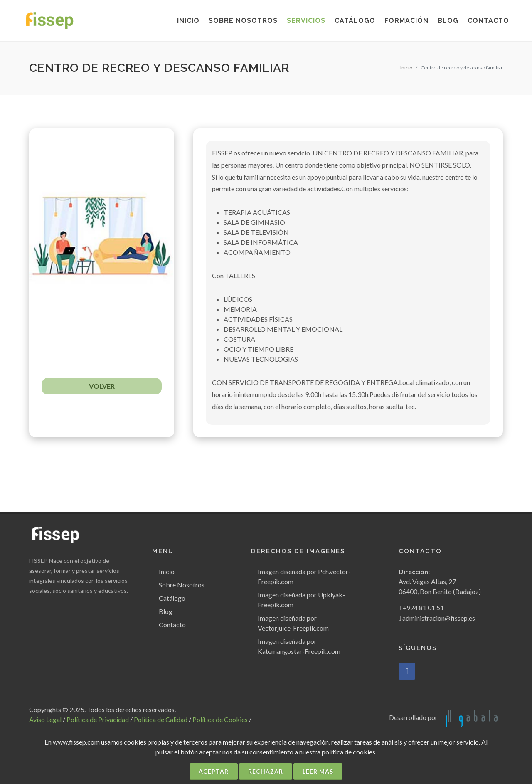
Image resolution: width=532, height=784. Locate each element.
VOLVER (102, 386)
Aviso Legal (45, 719)
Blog (166, 611)
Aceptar (214, 771)
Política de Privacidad (98, 719)
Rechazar (266, 771)
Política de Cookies (220, 719)
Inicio (406, 68)
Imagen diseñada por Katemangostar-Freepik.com (299, 646)
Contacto (172, 625)
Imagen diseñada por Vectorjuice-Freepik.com (293, 623)
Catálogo (172, 598)
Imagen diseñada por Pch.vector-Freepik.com (304, 576)
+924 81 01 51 (423, 608)
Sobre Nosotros (182, 585)
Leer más (318, 771)
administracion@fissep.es (439, 618)
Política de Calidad (161, 719)
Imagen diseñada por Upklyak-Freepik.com (301, 600)
